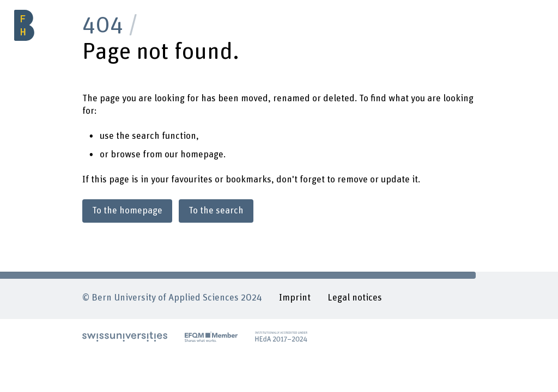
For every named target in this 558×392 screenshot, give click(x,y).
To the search (216, 211)
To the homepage (127, 211)
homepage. (203, 155)
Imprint (295, 298)
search (146, 136)
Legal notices (355, 298)
